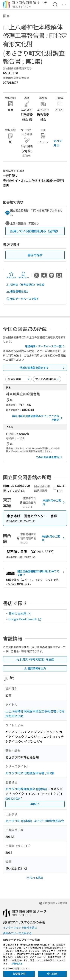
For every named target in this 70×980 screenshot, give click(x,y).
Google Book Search (25, 619)
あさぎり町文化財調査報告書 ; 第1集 (30, 773)
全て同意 (52, 974)
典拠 (35, 804)
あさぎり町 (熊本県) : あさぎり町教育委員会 (35, 821)
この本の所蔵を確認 (50, 457)
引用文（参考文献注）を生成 (25, 285)
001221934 (13, 798)
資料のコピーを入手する (17, 933)
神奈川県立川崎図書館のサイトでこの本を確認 (38, 418)
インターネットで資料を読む (20, 928)
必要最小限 (19, 974)
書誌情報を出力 (17, 291)
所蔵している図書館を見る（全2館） (35, 231)
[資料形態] (47, 379)
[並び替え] (18, 379)
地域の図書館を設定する (43, 368)
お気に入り (11, 275)
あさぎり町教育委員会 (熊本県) (26, 789)
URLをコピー (23, 275)
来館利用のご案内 (54, 502)
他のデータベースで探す (23, 299)
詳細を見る (17, 963)
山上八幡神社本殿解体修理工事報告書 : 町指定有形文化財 (35, 714)
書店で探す (35, 255)
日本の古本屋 (20, 613)
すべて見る (58, 143)
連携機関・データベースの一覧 (45, 346)
